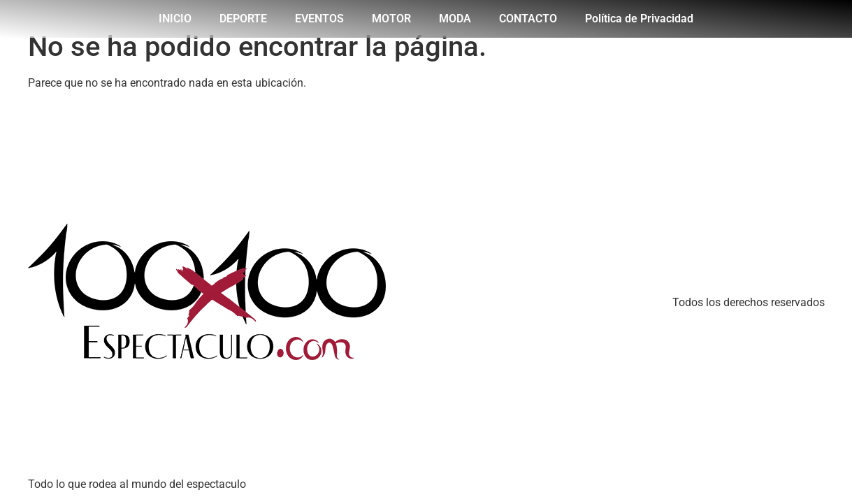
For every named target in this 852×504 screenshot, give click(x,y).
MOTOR (391, 19)
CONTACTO (528, 19)
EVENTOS (319, 19)
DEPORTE (243, 19)
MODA (455, 19)
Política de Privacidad (639, 19)
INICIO (175, 19)
